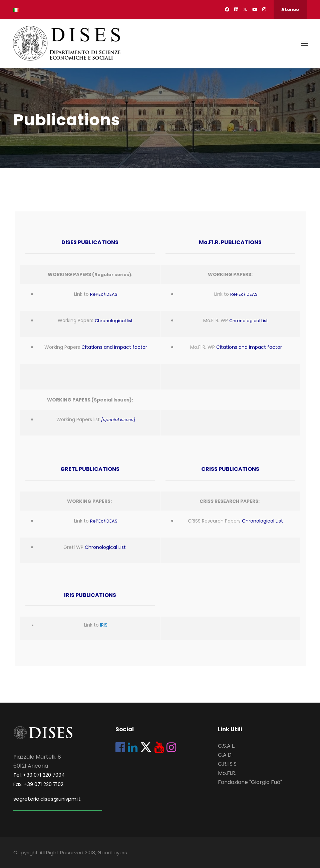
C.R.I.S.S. (228, 764)
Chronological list (114, 321)
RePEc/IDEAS (104, 295)
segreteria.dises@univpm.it (47, 799)
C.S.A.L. (226, 746)
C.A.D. (225, 755)
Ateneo (290, 10)
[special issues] (118, 420)
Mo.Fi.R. (227, 773)
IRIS (104, 625)
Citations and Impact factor (114, 347)
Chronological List (248, 321)
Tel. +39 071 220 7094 (39, 775)
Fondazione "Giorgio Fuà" (250, 782)
